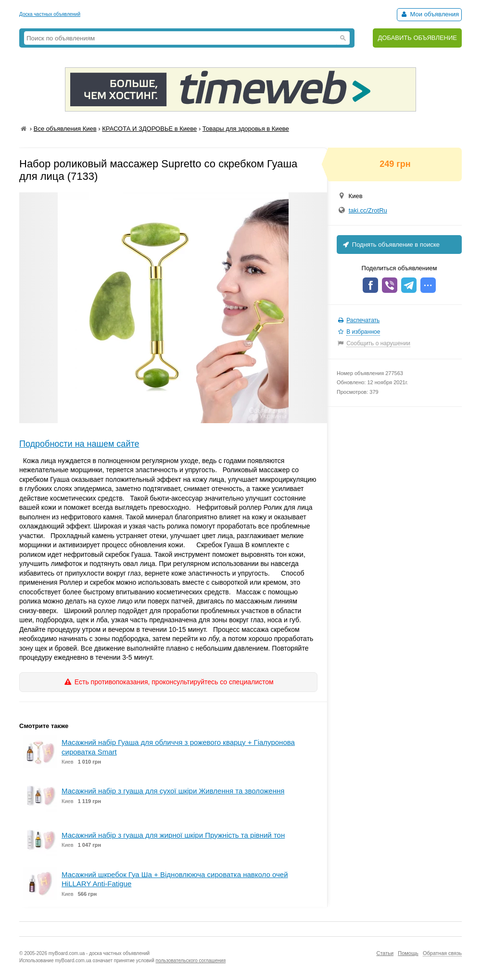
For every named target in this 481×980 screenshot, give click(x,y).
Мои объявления (429, 14)
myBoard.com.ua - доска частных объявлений (99, 953)
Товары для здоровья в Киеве (246, 129)
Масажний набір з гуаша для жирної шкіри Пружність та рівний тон (173, 835)
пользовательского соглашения (191, 961)
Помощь (408, 953)
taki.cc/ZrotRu (368, 210)
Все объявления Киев (65, 129)
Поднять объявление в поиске (391, 245)
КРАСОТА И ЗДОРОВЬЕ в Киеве (149, 129)
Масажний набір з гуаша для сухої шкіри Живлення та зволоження (173, 791)
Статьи (385, 953)
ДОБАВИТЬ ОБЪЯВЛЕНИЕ (417, 38)
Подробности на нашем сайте (79, 444)
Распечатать (363, 320)
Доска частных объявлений (50, 14)
